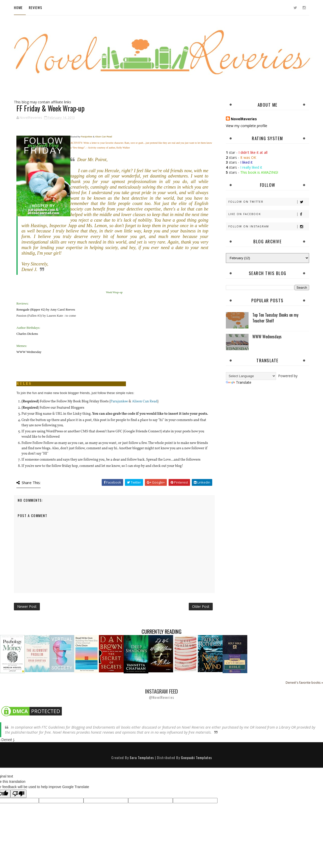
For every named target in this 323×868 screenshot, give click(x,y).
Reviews (35, 7)
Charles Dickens (27, 334)
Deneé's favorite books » (304, 683)
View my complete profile (247, 126)
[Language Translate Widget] (251, 376)
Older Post (201, 606)
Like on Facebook (269, 214)
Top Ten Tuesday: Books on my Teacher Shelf (275, 318)
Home (18, 7)
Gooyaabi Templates (196, 757)
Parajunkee (119, 401)
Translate (239, 382)
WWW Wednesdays (267, 337)
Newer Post (27, 606)
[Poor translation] (18, 794)
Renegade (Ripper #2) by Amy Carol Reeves (46, 309)
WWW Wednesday (29, 352)
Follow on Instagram (269, 227)
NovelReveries (244, 119)
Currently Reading (161, 631)
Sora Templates (142, 757)
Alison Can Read (145, 401)
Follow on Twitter (269, 202)
